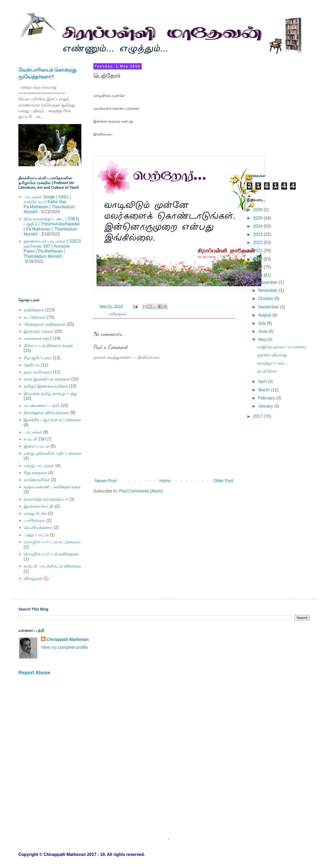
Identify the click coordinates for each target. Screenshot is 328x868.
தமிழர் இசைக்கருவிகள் (46, 386)
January (266, 406)
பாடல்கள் (33, 432)
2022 (258, 242)
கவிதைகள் (118, 314)
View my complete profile (65, 647)
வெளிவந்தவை (38, 527)
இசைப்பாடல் (36, 446)
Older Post (223, 481)
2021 (258, 251)
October (266, 299)
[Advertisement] (49, 281)
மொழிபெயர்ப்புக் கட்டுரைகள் (52, 542)
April (263, 381)
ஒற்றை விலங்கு (272, 355)
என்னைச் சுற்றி (38, 338)
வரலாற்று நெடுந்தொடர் (46, 499)
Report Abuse (34, 673)
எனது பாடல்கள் (39, 466)
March (265, 390)
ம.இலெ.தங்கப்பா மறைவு (282, 347)
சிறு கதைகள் (35, 473)
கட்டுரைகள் (35, 317)
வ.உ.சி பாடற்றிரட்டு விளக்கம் (52, 566)
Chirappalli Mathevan (68, 639)
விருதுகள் (33, 578)
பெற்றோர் (267, 371)
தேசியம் (32, 365)
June (263, 331)
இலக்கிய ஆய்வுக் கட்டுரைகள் (52, 420)
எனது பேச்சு (35, 513)
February (267, 398)
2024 (258, 226)
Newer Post (106, 481)
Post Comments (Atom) (141, 491)
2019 (258, 267)
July (263, 323)
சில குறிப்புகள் (38, 358)
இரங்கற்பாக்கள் (38, 331)
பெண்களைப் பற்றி (41, 406)
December (268, 282)
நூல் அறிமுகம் (38, 372)
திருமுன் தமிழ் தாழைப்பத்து (50, 393)
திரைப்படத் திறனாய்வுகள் (48, 345)
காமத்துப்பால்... (272, 363)
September (269, 307)
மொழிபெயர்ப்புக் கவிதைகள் (51, 554)
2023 (258, 234)
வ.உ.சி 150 (35, 439)
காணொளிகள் (37, 480)
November (268, 290)
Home (165, 481)
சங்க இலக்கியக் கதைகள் (47, 379)
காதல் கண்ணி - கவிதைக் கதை (52, 487)
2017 (258, 416)
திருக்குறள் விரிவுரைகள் (46, 413)
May (263, 339)
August (265, 315)
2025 (258, 218)
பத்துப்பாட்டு (36, 535)
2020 (258, 259)
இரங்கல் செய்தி (38, 506)
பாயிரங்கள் (34, 520)
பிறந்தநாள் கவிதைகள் (44, 324)
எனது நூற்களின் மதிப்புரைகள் (52, 453)
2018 (258, 275)
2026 (258, 210)
